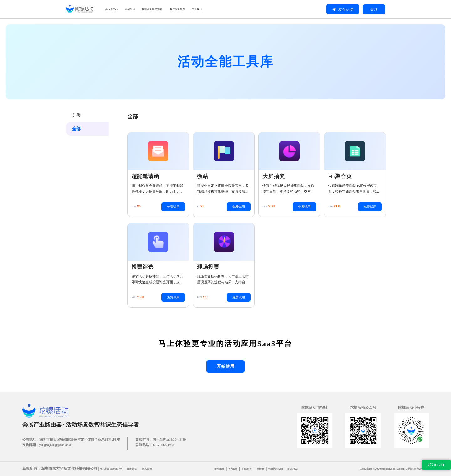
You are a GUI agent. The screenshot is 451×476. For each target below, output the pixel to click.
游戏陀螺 (219, 469)
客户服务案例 (240, 9)
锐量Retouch (280, 469)
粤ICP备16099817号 (112, 469)
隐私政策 (151, 469)
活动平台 (155, 9)
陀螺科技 (249, 469)
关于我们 (274, 9)
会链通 (263, 469)
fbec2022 (297, 469)
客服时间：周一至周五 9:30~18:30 (161, 440)
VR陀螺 (234, 469)
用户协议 (135, 469)
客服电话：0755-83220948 (155, 445)
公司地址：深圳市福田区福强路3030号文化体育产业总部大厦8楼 (71, 440)
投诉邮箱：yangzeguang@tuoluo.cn (47, 445)
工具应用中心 (121, 9)
